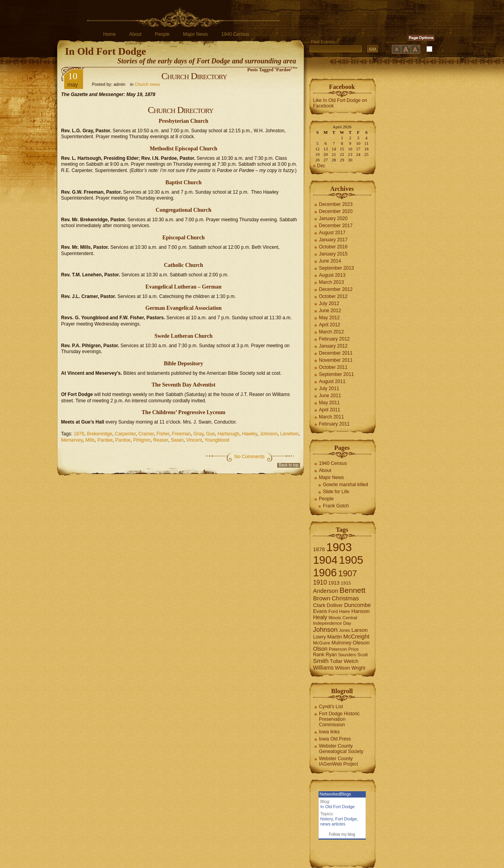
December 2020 (336, 211)
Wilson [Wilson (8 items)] (343, 668)
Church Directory (194, 76)
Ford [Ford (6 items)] (333, 611)
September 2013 (336, 268)
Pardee (105, 440)
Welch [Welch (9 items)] (351, 661)
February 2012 (334, 339)
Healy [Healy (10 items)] (320, 617)
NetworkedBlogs (335, 794)
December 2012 (336, 289)
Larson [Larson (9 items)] (360, 630)
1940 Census (235, 34)
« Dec (319, 166)
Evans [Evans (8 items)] (320, 611)
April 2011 (330, 410)
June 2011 (330, 396)
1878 (79, 434)
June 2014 (330, 261)
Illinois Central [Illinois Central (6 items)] (343, 618)
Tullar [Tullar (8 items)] (336, 661)
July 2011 (329, 389)
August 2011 (332, 381)
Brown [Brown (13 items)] (322, 598)
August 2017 (332, 233)
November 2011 (336, 360)
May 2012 (329, 318)
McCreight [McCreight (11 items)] (356, 637)
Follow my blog (342, 834)
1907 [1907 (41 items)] (348, 573)
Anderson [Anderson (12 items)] (326, 591)
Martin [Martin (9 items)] (335, 637)
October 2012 (333, 296)
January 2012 (333, 346)
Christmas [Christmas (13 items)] (345, 598)
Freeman (182, 434)
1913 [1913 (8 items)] (334, 583)
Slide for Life (336, 492)
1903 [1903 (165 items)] (339, 547)
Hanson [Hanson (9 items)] (360, 611)
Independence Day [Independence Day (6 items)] (332, 623)
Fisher (163, 434)
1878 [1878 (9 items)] (319, 549)
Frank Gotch (336, 506)
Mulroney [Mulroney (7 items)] (341, 643)
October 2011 (333, 367)
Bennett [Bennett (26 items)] (352, 590)
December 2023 (336, 204)
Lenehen (290, 434)
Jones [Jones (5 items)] (345, 630)
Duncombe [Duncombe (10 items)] (358, 605)
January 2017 (333, 240)
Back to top (289, 465)
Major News (195, 34)
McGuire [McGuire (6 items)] (322, 643)
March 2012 (331, 332)
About (135, 34)
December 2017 (336, 226)
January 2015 (333, 254)
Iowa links (329, 732)
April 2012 (330, 325)
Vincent (194, 440)
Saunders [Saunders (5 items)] (347, 655)
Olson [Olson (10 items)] (320, 649)
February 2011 (334, 424)
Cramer (146, 434)
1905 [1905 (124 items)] (351, 560)
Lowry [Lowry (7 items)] (320, 637)
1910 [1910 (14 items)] (320, 582)
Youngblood (217, 440)
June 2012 (330, 311)
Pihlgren (142, 440)
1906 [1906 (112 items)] (325, 573)
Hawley (249, 434)
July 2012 (329, 304)
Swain (177, 440)
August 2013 (332, 275)
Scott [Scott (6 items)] (363, 655)
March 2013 (331, 282)
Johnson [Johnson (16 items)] (325, 629)
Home (109, 34)
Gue (210, 434)
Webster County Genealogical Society (341, 749)
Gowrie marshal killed (346, 485)
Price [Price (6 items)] (354, 649)
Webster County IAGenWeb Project (338, 761)
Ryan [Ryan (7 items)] (331, 655)
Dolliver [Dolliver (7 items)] (335, 605)
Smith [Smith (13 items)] (321, 661)
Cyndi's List (331, 707)
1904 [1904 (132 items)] (325, 560)
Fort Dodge (346, 819)
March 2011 (331, 417)
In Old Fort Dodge (106, 51)
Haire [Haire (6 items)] (345, 611)
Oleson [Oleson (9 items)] (361, 643)
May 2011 (329, 403)
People (162, 34)
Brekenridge (99, 434)
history (327, 819)
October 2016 (333, 247)
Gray (198, 434)
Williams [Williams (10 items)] (323, 668)
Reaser (161, 440)
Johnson (269, 434)
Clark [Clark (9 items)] (319, 605)
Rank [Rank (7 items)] (319, 655)
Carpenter (125, 434)
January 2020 (333, 218)
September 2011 (336, 374)
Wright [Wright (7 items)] (358, 668)
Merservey (72, 440)
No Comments (249, 457)
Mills (90, 440)
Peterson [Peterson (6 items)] (338, 649)
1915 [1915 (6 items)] (346, 583)
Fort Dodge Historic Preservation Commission (339, 719)
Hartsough (228, 434)
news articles (333, 824)
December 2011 (336, 353)
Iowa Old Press (335, 739)
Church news (147, 84)
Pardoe (123, 440)
